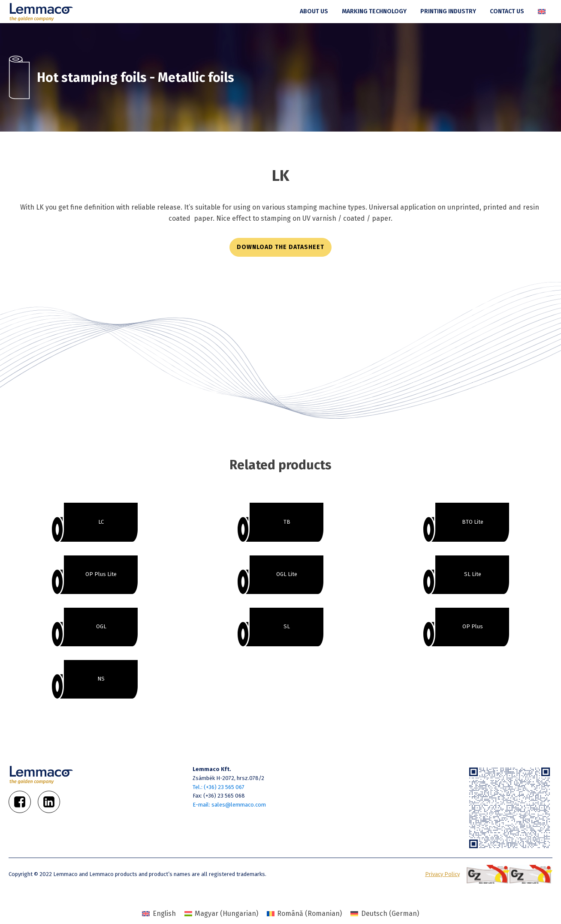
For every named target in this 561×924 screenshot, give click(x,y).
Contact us (507, 11)
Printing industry (448, 11)
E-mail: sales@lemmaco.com (229, 805)
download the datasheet (280, 247)
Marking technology (374, 11)
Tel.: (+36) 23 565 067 (219, 787)
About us (314, 11)
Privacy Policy (442, 874)
